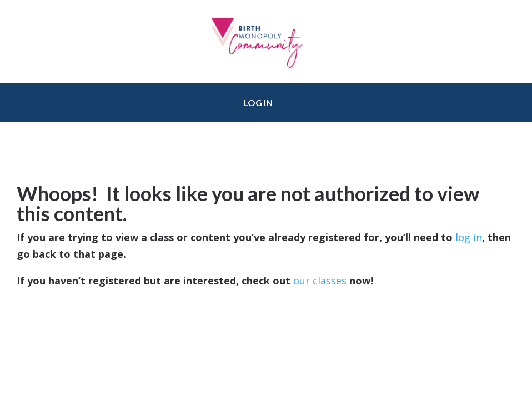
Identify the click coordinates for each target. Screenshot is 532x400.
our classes (320, 281)
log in (469, 237)
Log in (258, 102)
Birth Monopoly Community (266, 42)
